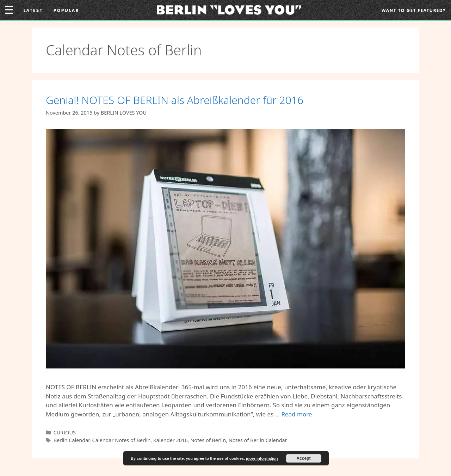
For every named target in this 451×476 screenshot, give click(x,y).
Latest (33, 10)
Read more (296, 414)
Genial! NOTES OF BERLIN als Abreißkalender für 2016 (175, 100)
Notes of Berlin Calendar (258, 440)
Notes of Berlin (208, 440)
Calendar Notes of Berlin (122, 440)
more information (262, 458)
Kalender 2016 (171, 440)
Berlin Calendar (72, 440)
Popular (66, 10)
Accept (304, 458)
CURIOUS (65, 432)
